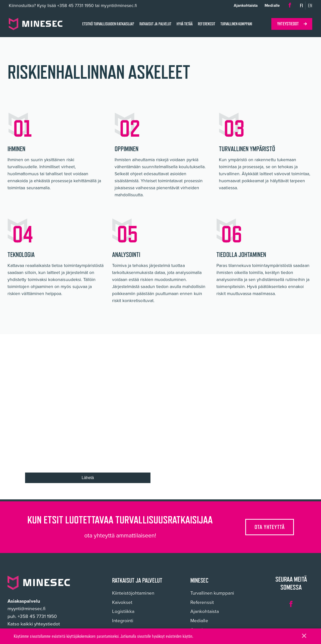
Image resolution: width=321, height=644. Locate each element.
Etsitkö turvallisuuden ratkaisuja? (108, 24)
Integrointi (123, 621)
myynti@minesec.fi (26, 609)
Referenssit (206, 24)
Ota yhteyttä (270, 527)
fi (301, 6)
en (310, 6)
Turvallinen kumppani (236, 24)
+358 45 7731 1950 (75, 6)
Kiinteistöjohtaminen (133, 593)
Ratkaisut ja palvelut (155, 24)
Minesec (199, 580)
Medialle (272, 5)
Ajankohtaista (246, 5)
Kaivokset (122, 603)
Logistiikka (123, 612)
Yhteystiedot (288, 24)
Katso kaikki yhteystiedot (34, 624)
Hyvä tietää (185, 24)
